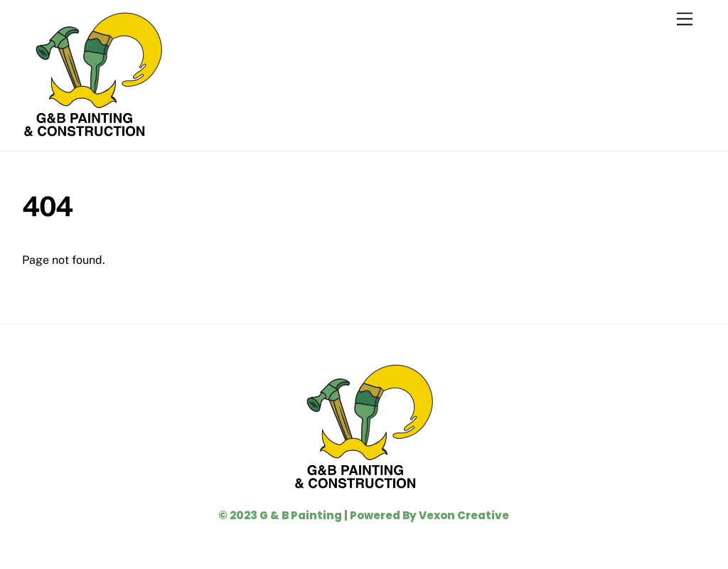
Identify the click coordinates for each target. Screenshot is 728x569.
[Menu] (685, 20)
